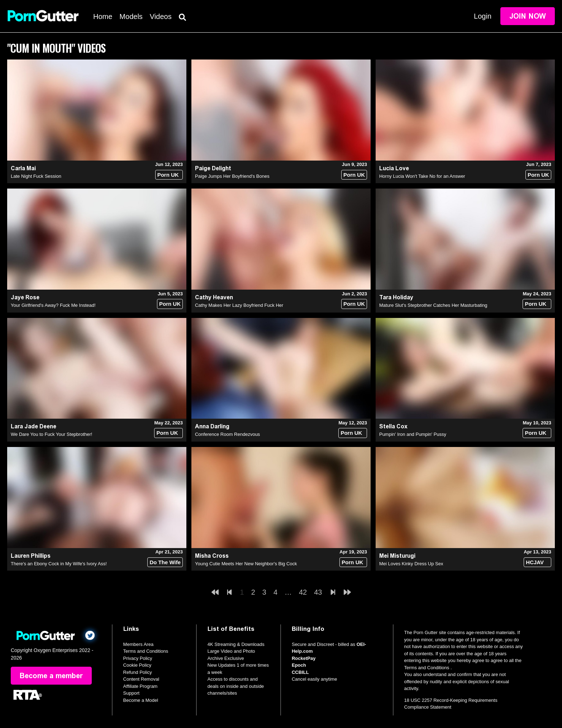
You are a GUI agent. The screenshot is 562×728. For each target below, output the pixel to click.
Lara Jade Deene (34, 426)
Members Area (139, 644)
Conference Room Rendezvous (227, 434)
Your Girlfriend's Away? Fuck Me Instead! (53, 305)
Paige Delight (213, 168)
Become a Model (141, 700)
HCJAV (535, 562)
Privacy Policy (138, 658)
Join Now (528, 16)
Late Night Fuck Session (36, 176)
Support (132, 693)
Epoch (299, 665)
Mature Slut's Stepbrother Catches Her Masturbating (433, 305)
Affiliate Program (140, 686)
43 (318, 592)
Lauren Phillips (31, 556)
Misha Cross (212, 556)
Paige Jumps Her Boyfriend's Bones (232, 176)
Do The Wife (165, 562)
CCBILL (300, 672)
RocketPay (304, 658)
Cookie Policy (137, 665)
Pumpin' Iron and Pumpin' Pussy (413, 434)
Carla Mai (23, 168)
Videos (161, 16)
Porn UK (168, 175)
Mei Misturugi (397, 556)
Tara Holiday (396, 297)
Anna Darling (212, 426)
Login (483, 16)
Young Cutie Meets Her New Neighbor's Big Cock (246, 564)
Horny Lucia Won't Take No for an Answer (422, 176)
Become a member (51, 676)
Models (131, 16)
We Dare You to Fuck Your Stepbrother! (51, 434)
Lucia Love (394, 168)
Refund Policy (138, 672)
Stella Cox (393, 426)
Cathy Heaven (214, 297)
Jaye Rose (25, 297)
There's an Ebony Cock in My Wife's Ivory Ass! (59, 564)
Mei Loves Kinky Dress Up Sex (411, 564)
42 (303, 592)
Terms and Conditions (146, 651)
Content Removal (141, 679)
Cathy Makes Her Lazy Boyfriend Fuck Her (239, 305)
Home (103, 16)
